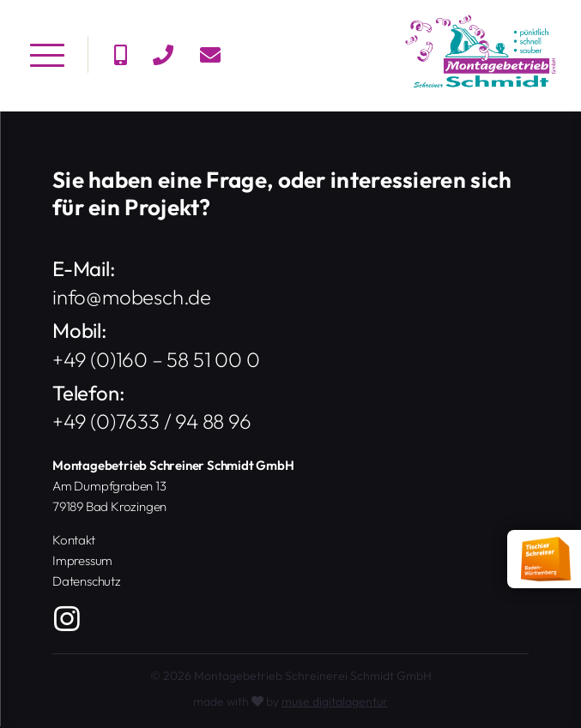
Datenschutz (87, 581)
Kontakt (74, 540)
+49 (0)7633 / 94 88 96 (152, 421)
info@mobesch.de (132, 297)
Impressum (82, 560)
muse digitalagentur (335, 701)
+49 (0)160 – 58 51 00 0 (156, 360)
